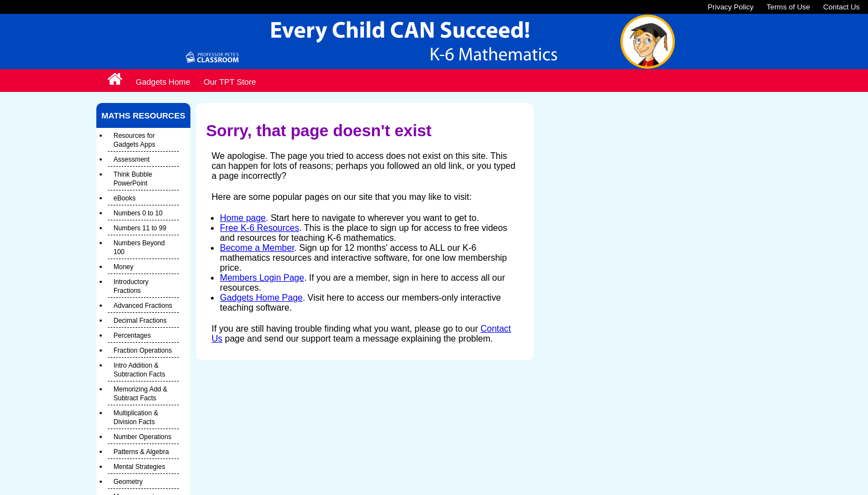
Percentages (132, 336)
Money (123, 267)
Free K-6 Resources (259, 228)
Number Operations (143, 437)
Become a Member (257, 248)
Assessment (131, 159)
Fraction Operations (143, 350)
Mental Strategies (139, 467)
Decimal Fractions (140, 321)
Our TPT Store (230, 82)
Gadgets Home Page (261, 298)
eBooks (125, 198)
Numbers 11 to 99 (140, 228)
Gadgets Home (163, 82)
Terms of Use (789, 7)
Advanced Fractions (143, 306)
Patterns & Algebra (141, 452)
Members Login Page (262, 278)
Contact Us (841, 7)
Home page (243, 218)
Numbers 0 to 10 (138, 213)
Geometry (128, 482)
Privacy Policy (730, 7)
